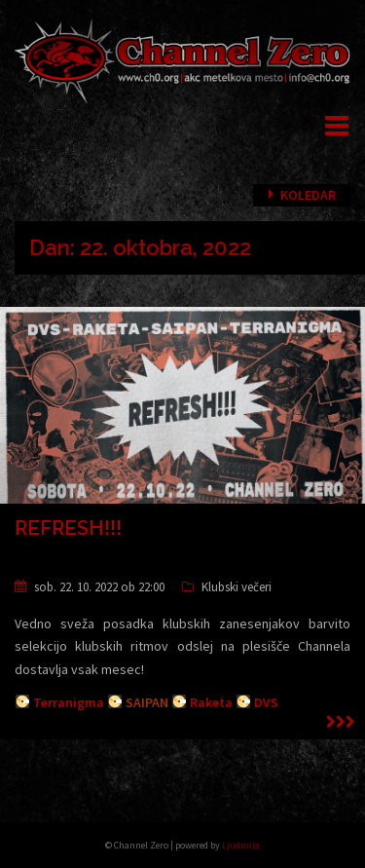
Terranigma (69, 702)
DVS (266, 702)
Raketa (211, 702)
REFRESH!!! (68, 528)
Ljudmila (241, 845)
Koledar (308, 195)
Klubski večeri (237, 587)
